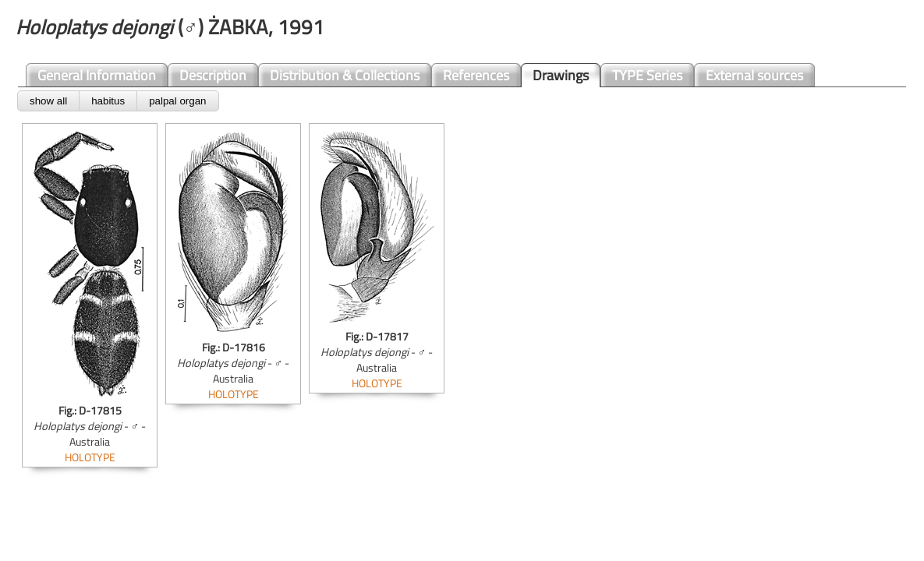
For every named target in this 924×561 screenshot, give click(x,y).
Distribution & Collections (345, 75)
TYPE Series (647, 75)
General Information (97, 75)
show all (48, 101)
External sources (754, 75)
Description (213, 75)
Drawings (561, 75)
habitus (108, 101)
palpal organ (177, 101)
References (476, 75)
